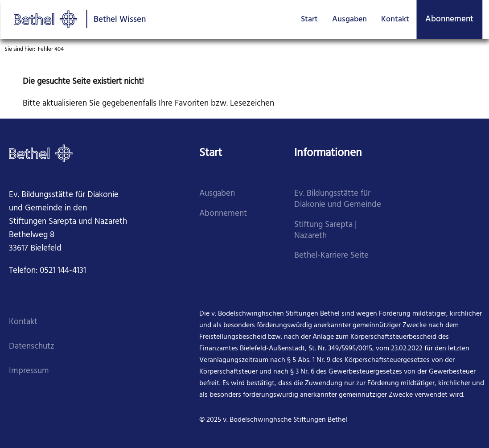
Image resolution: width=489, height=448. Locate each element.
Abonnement (449, 19)
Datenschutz (32, 347)
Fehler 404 (51, 49)
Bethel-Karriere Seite (331, 256)
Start (309, 19)
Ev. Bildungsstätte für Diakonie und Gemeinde (338, 199)
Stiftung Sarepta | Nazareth (325, 230)
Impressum (29, 371)
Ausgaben (349, 19)
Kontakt (395, 19)
